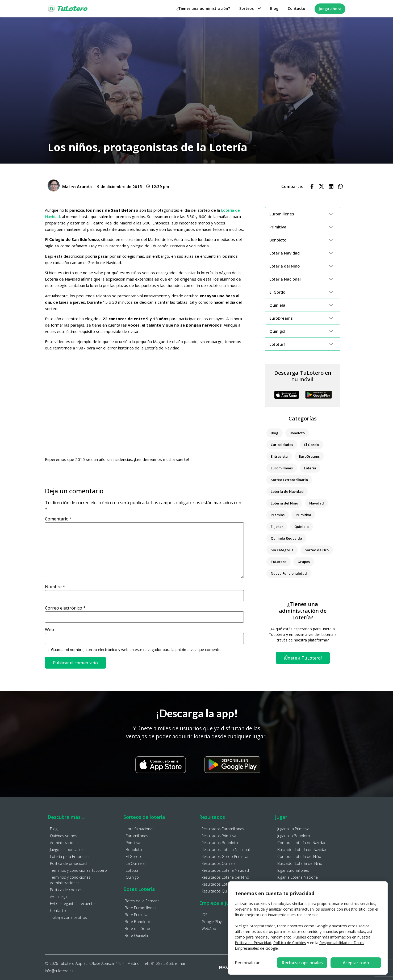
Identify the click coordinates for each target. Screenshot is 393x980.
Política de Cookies (290, 943)
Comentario (58, 519)
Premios (278, 515)
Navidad (317, 503)
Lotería (310, 468)
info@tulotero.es (59, 971)
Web (49, 629)
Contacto (296, 8)
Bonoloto (297, 433)
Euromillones (282, 468)
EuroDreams (309, 456)
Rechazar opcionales (302, 963)
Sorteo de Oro (317, 550)
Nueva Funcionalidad (289, 573)
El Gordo (312, 445)
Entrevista (279, 456)
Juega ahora (330, 9)
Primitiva (303, 515)
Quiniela (302, 527)
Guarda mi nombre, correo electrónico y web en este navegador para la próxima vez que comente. (136, 650)
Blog (274, 8)
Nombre (55, 587)
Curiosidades (282, 445)
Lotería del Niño (284, 503)
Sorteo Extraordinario (289, 480)
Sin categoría (282, 550)
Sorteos (250, 8)
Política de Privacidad (253, 943)
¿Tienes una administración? (203, 8)
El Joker (277, 527)
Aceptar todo (356, 963)
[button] (312, 186)
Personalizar (247, 963)
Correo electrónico (65, 608)
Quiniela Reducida (286, 538)
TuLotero (279, 562)
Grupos (304, 562)
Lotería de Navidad (287, 491)
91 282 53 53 (162, 963)
